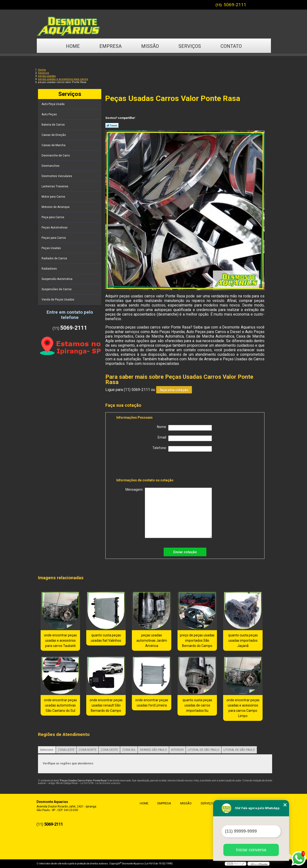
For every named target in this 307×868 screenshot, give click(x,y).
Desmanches (51, 166)
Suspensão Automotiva (57, 279)
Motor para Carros (54, 197)
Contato (231, 46)
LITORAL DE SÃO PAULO (204, 750)
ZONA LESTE (66, 750)
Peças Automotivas (55, 228)
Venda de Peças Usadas (58, 300)
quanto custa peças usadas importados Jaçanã (243, 640)
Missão (150, 46)
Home (73, 46)
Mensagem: (169, 513)
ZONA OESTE (109, 750)
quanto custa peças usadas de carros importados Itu (197, 705)
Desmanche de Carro (56, 156)
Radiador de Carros (55, 258)
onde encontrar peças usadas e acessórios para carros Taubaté (60, 640)
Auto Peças (50, 114)
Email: (185, 438)
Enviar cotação (185, 552)
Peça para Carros (53, 217)
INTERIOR (177, 750)
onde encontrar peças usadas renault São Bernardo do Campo (106, 705)
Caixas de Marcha (54, 145)
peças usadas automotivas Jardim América (152, 640)
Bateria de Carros (54, 125)
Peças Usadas (52, 248)
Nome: (184, 428)
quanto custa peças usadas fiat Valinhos (106, 638)
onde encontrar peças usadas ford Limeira (152, 703)
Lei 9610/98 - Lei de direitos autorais (100, 783)
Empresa (110, 46)
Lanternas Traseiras (55, 186)
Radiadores (50, 269)
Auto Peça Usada (53, 104)
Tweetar (112, 125)
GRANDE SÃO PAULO (153, 750)
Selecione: (47, 750)
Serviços (190, 46)
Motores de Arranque (56, 207)
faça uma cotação (174, 390)
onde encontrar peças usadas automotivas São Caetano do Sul (60, 705)
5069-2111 (235, 5)
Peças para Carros (54, 238)
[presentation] (147, 466)
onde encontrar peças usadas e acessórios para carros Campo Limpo (243, 708)
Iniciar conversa (251, 850)
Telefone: (182, 449)
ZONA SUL (129, 750)
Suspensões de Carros (57, 289)
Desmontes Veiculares (57, 176)
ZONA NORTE (88, 750)
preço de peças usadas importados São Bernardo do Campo (197, 640)
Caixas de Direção (54, 135)
